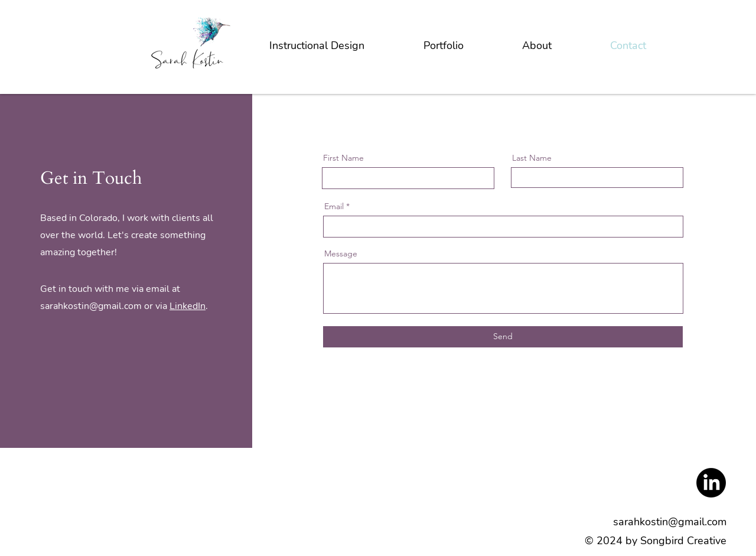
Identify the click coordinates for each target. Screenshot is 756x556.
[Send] (503, 337)
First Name (343, 158)
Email (334, 206)
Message (341, 253)
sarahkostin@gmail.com (91, 306)
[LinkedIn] (711, 483)
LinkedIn (188, 306)
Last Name (532, 158)
